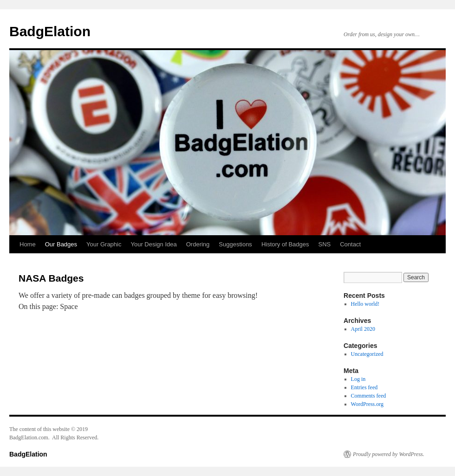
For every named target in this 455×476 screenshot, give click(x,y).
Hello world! (365, 304)
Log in (358, 379)
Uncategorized (367, 354)
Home (28, 244)
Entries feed (364, 387)
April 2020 (363, 329)
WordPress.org (367, 404)
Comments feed (369, 396)
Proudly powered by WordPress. (389, 454)
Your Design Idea (153, 244)
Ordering (198, 244)
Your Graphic (104, 244)
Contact (350, 244)
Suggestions (235, 244)
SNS (324, 244)
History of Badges (285, 244)
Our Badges (61, 244)
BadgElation (50, 31)
